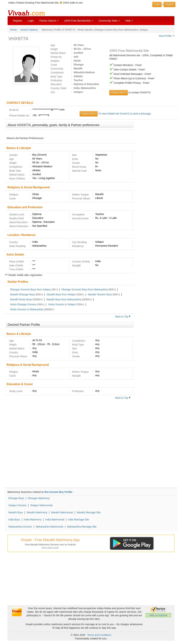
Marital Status (58, 53)
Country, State (58, 88)
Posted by (56, 57)
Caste (54, 65)
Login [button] (157, 4)
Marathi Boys (16, 512)
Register (18, 21)
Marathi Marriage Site (89, 512)
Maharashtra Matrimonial (49, 527)
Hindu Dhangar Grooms (23, 304)
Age (53, 45)
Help (129, 21)
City (53, 92)
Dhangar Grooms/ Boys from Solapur (31, 289)
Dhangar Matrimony (39, 498)
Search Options (29, 30)
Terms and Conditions (99, 635)
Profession (57, 80)
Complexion (57, 73)
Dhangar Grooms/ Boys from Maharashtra (85, 289)
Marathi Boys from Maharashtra (64, 299)
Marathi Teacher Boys (100, 294)
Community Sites (109, 21)
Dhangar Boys (16, 498)
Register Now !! (119, 93)
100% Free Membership (78, 21)
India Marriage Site (79, 520)
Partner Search (49, 21)
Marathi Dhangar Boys (22, 294)
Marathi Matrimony (37, 512)
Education (56, 84)
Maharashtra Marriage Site (82, 527)
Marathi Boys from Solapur (61, 294)
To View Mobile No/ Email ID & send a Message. (125, 114)
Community (57, 69)
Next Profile (165, 36)
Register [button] (169, 4)
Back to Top (123, 316)
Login (31, 21)
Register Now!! (89, 114)
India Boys (14, 520)
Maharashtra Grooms (20, 527)
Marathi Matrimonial (62, 512)
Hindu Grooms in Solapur (62, 304)
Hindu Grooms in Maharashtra (27, 309)
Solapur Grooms (17, 505)
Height (54, 49)
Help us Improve (158, 615)
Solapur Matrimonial (41, 505)
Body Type (57, 76)
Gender (13, 155)
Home (13, 30)
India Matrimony (33, 520)
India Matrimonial (55, 520)
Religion (55, 61)
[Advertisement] (156, 177)
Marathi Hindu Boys (21, 299)
